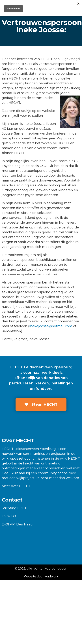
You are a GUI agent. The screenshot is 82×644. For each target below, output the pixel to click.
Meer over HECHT (16, 486)
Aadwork (52, 576)
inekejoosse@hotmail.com (51, 326)
